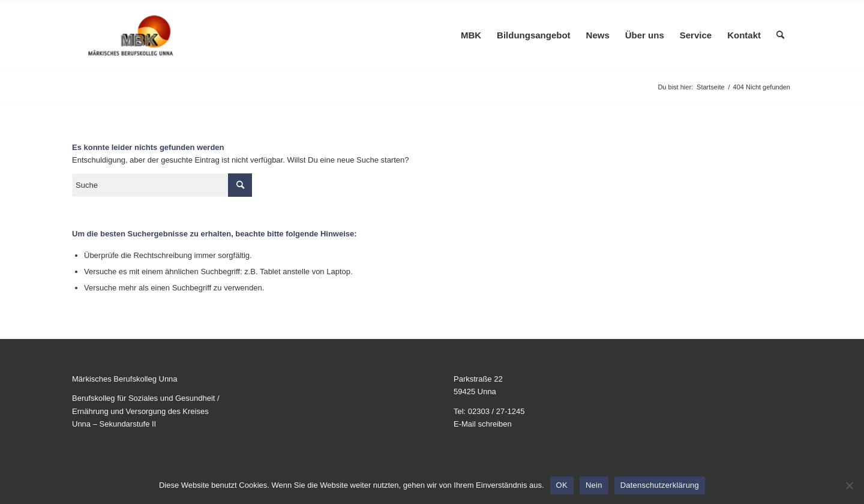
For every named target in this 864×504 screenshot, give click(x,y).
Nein (594, 485)
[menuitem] (471, 35)
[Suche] (780, 35)
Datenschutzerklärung (660, 485)
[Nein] (849, 485)
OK (562, 485)
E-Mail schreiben (483, 424)
